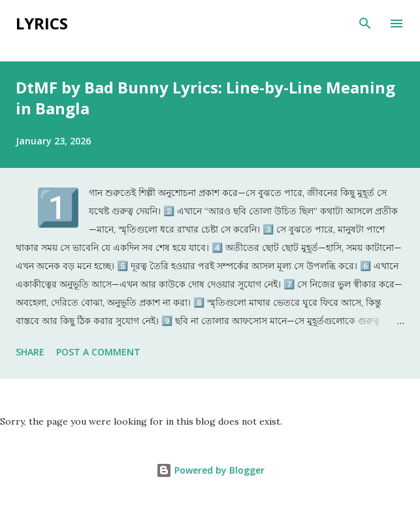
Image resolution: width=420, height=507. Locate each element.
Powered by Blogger (210, 470)
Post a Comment (98, 352)
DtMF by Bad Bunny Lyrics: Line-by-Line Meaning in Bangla (205, 98)
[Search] (365, 24)
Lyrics (42, 23)
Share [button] (30, 352)
